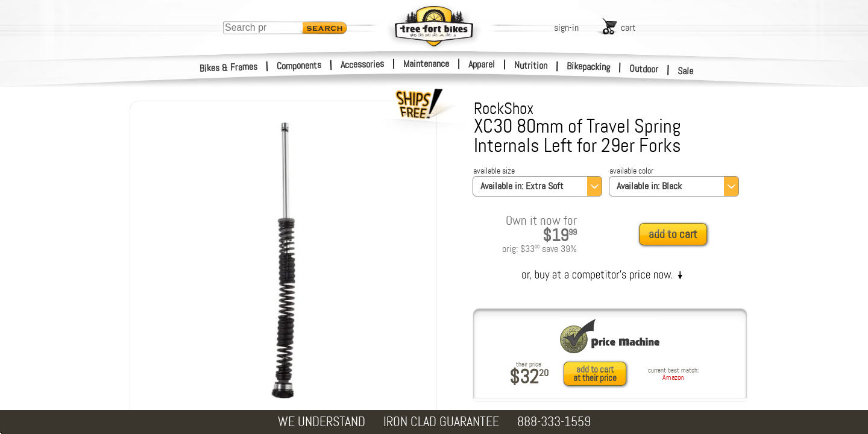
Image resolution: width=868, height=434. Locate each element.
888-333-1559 (554, 422)
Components (299, 65)
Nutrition (531, 65)
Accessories (362, 64)
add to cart (673, 234)
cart (628, 27)
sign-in (566, 27)
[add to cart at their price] (598, 374)
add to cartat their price (595, 374)
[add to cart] (676, 235)
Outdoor (644, 69)
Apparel (482, 64)
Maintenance (426, 64)
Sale (686, 71)
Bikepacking (589, 67)
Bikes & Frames (229, 68)
